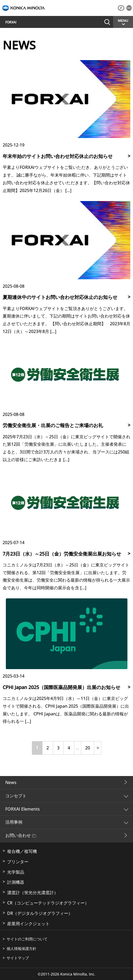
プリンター (18, 862)
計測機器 (16, 882)
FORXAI (11, 22)
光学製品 (16, 872)
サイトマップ (18, 958)
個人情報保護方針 (22, 948)
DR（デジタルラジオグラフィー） (40, 913)
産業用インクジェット (28, 924)
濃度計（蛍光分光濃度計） (33, 893)
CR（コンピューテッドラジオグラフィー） (48, 903)
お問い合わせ (21, 835)
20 (88, 748)
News (11, 782)
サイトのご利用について (27, 939)
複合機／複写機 (22, 851)
